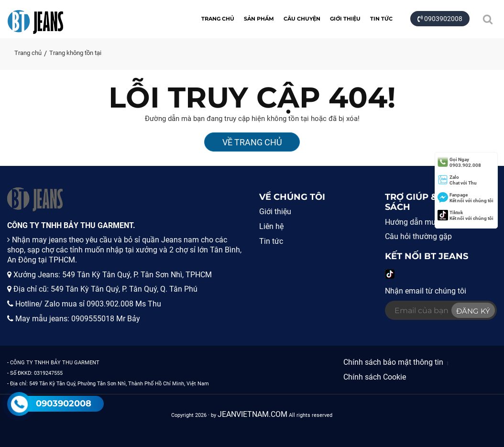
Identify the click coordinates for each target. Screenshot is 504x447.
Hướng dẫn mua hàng (422, 222)
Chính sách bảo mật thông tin (393, 362)
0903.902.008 (459, 162)
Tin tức (271, 241)
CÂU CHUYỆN (302, 19)
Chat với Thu (457, 180)
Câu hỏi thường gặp (418, 236)
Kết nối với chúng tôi (466, 198)
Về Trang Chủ (252, 142)
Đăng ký (473, 311)
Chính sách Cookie (375, 377)
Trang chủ (218, 19)
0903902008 (440, 19)
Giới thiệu (345, 19)
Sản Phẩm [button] (259, 19)
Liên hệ (271, 226)
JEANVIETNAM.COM (252, 414)
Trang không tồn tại (75, 53)
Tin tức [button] (381, 19)
